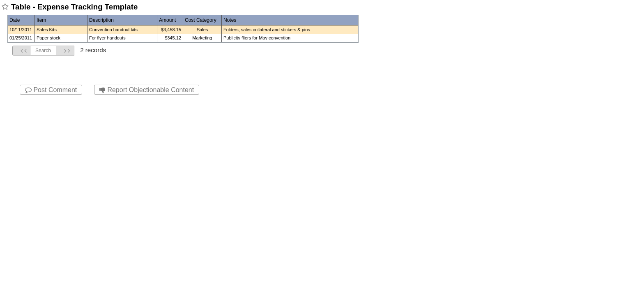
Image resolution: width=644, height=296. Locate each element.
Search (43, 51)
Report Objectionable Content (147, 90)
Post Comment (51, 90)
